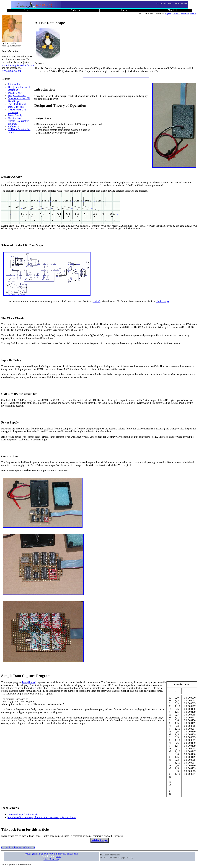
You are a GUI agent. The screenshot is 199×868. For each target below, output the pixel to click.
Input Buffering (16, 107)
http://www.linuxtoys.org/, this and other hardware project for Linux (42, 817)
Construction (14, 118)
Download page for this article (23, 815)
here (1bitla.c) (29, 682)
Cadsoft (96, 301)
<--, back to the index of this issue (18, 848)
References (14, 127)
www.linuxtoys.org (11, 71)
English (168, 13)
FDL (59, 856)
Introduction (14, 84)
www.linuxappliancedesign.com (18, 65)
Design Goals (15, 93)
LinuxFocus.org (51, 859)
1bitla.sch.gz (163, 301)
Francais (185, 13)
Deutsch (176, 13)
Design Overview (17, 95)
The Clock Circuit (17, 104)
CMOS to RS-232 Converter (17, 111)
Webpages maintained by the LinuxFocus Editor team (52, 854)
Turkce (193, 13)
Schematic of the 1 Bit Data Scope (19, 100)
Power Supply (15, 115)
